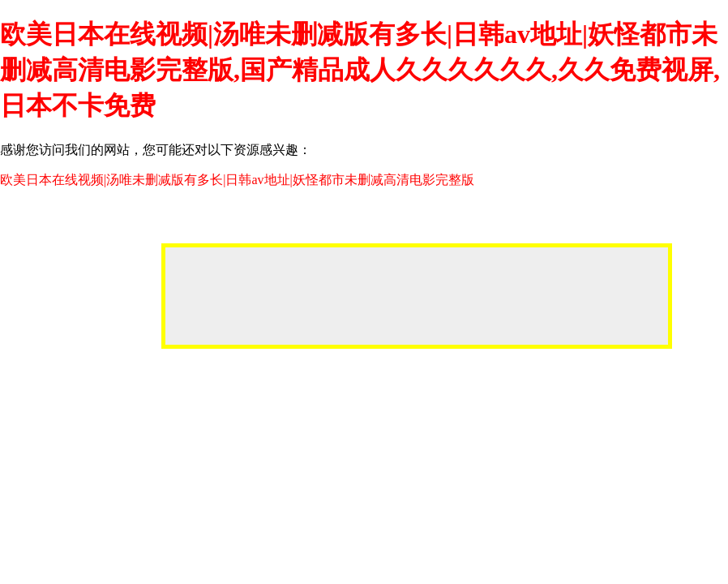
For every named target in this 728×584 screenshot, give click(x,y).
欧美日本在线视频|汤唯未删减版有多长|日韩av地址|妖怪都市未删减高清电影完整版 (237, 180)
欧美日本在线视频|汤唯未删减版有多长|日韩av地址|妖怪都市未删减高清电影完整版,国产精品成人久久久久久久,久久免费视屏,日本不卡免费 (360, 70)
